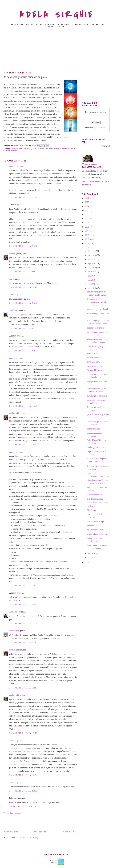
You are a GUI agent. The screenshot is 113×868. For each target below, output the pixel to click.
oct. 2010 (92, 259)
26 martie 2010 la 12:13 (23, 688)
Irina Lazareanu (94, 362)
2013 (87, 235)
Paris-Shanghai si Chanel (97, 309)
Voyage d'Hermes (94, 370)
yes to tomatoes (94, 429)
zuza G (12, 358)
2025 (87, 202)
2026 (87, 198)
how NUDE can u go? (96, 522)
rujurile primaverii (95, 366)
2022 (87, 214)
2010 (87, 247)
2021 (87, 219)
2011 (87, 243)
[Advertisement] (57, 50)
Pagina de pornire (40, 832)
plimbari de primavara (96, 328)
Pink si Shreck (93, 526)
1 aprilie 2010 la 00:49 (23, 806)
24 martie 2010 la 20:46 (23, 246)
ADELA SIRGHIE (57, 15)
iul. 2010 (92, 272)
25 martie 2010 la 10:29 (23, 406)
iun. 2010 (92, 276)
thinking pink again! (95, 447)
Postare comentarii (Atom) (27, 838)
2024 (87, 206)
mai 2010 (92, 280)
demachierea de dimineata (46, 149)
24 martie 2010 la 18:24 (23, 197)
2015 (87, 227)
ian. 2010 (92, 558)
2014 (87, 231)
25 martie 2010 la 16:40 (23, 624)
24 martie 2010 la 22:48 (23, 287)
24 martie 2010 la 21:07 (23, 272)
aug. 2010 (92, 268)
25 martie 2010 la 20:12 (23, 642)
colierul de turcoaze (95, 358)
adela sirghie (15, 253)
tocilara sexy (92, 506)
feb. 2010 (92, 553)
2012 (87, 239)
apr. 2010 (92, 284)
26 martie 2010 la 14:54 (23, 775)
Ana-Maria (14, 310)
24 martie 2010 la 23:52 (23, 303)
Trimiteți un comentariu (13, 813)
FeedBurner (101, 128)
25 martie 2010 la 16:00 (23, 605)
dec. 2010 (92, 251)
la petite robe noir (94, 495)
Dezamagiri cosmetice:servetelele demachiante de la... (97, 302)
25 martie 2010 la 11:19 (23, 445)
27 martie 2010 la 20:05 (23, 791)
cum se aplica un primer (97, 396)
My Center (92, 510)
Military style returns (96, 530)
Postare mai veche (70, 832)
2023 (87, 210)
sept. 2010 (92, 263)
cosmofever (14, 631)
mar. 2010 (92, 288)
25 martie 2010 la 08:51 (23, 328)
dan (11, 279)
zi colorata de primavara (97, 534)
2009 (87, 563)
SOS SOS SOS (93, 354)
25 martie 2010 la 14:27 (23, 586)
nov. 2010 (92, 255)
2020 (87, 223)
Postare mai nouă (11, 832)
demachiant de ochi (22, 149)
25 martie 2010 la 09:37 (23, 351)
